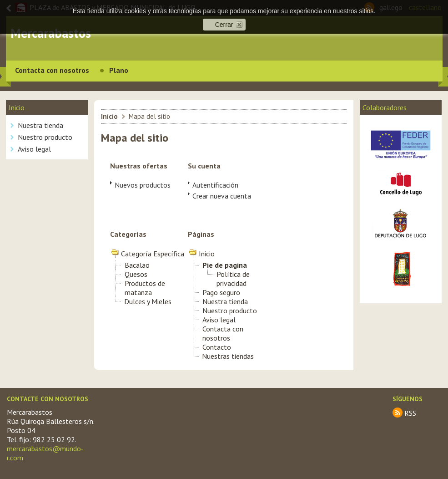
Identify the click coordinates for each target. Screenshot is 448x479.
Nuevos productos (143, 185)
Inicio (109, 116)
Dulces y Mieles (148, 301)
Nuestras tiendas (228, 356)
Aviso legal (34, 149)
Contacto (217, 347)
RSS (410, 413)
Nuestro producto (45, 137)
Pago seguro (221, 292)
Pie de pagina (225, 265)
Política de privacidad (233, 279)
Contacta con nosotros (52, 70)
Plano (119, 70)
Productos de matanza (145, 288)
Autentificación (215, 185)
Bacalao (137, 265)
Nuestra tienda (40, 125)
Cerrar (224, 25)
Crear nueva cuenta (222, 196)
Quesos (136, 274)
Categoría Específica (153, 254)
